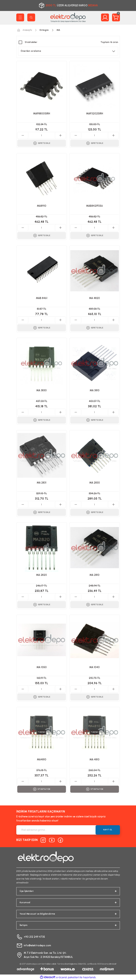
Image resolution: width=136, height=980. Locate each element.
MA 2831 (42, 483)
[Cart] (116, 17)
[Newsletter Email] (68, 830)
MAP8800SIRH (42, 114)
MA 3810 (95, 390)
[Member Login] (105, 17)
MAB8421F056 (94, 206)
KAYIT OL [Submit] (108, 830)
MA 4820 (94, 298)
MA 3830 (42, 390)
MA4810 (42, 759)
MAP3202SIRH (95, 114)
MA (58, 30)
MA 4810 (94, 759)
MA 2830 (95, 483)
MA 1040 (94, 667)
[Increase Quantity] (60, 135)
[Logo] (68, 17)
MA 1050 (42, 667)
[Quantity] (42, 135)
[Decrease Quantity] (23, 135)
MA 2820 (42, 575)
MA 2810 (94, 575)
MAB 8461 (42, 298)
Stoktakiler (31, 42)
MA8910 (42, 206)
